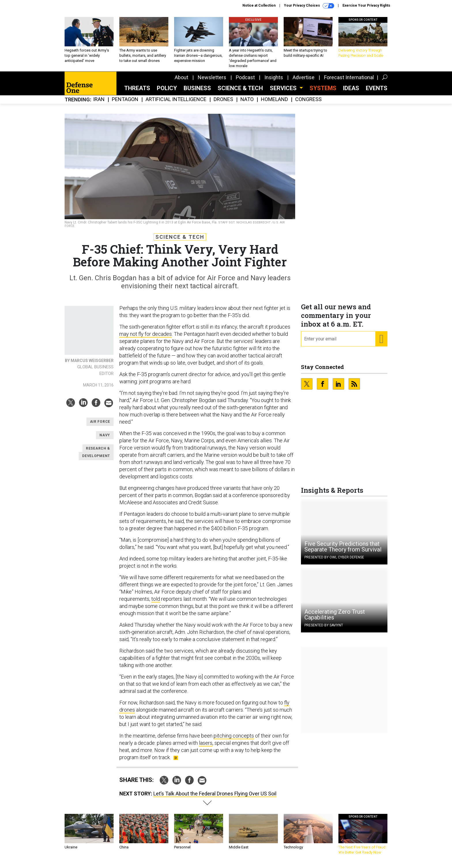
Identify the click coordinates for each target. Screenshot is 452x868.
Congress (308, 104)
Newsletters (212, 82)
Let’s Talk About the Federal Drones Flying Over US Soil (215, 798)
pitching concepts (234, 740)
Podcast (245, 82)
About (181, 82)
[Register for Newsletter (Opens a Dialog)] (381, 343)
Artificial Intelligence (176, 104)
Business (197, 92)
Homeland (274, 104)
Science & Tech (240, 92)
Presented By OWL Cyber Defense (334, 562)
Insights (274, 82)
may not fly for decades (146, 338)
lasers (206, 747)
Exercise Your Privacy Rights (366, 5)
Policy (167, 92)
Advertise (304, 82)
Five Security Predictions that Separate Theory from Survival (343, 551)
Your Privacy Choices (309, 6)
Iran (99, 104)
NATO (247, 104)
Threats (137, 92)
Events (377, 92)
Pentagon (125, 104)
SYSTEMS (323, 92)
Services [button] (284, 92)
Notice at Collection (259, 5)
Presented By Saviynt (324, 630)
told (156, 603)
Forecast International (349, 82)
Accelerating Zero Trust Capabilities (335, 619)
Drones (223, 104)
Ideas (351, 92)
